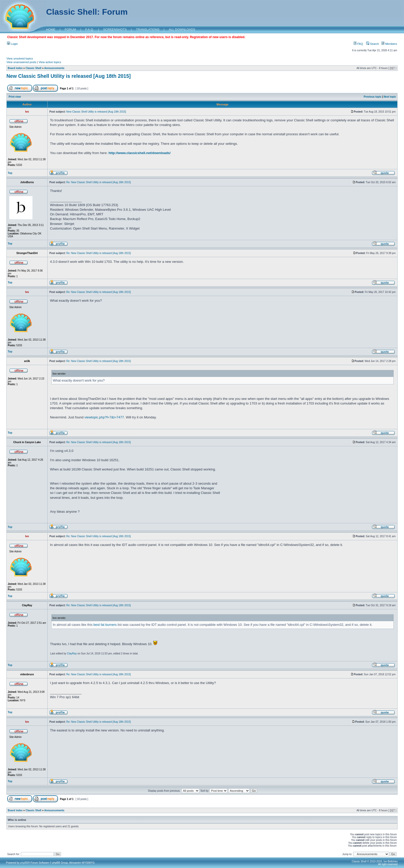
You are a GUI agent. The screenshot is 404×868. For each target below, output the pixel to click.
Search (373, 44)
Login (12, 44)
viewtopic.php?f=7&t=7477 (104, 417)
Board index (15, 68)
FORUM (70, 30)
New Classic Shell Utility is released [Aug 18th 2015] (69, 76)
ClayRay (72, 654)
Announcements (54, 68)
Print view (15, 97)
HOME (51, 30)
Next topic (390, 97)
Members (389, 44)
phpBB (24, 863)
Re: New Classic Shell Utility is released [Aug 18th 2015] (98, 182)
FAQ (358, 44)
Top (10, 173)
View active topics (50, 62)
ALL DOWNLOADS (182, 30)
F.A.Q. (90, 30)
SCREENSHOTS (115, 30)
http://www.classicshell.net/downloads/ (140, 153)
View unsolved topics (20, 58)
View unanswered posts (21, 62)
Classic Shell (33, 68)
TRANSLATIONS (148, 30)
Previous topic (373, 97)
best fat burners (105, 625)
